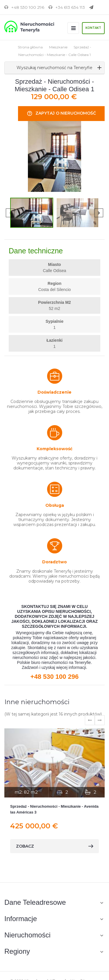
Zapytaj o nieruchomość (61, 114)
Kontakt (93, 28)
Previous (10, 213)
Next (99, 213)
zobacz (54, 846)
